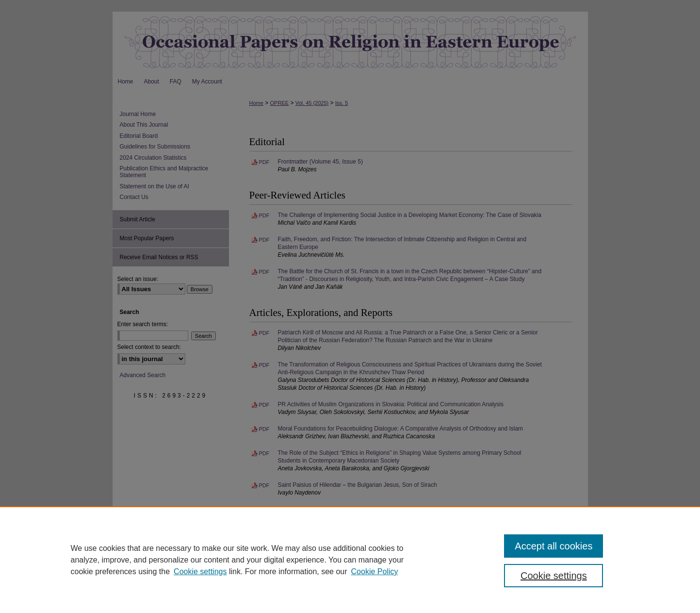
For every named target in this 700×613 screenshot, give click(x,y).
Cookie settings (200, 572)
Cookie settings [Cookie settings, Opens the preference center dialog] (554, 576)
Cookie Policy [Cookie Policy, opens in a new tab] (375, 572)
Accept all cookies (553, 546)
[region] (350, 560)
